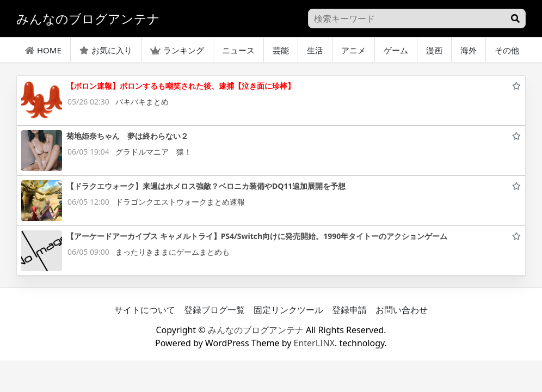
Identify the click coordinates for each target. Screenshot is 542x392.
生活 (315, 50)
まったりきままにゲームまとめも (173, 252)
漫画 (434, 50)
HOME (43, 50)
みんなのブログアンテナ (256, 330)
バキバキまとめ (142, 102)
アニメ (353, 50)
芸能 (281, 50)
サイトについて (145, 310)
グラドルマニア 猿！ (153, 152)
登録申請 (349, 310)
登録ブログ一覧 (214, 310)
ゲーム (396, 50)
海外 (469, 50)
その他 (507, 50)
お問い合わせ (402, 310)
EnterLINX (315, 343)
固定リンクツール (288, 310)
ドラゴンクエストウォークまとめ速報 (180, 202)
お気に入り (106, 50)
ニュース (238, 50)
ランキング (177, 50)
